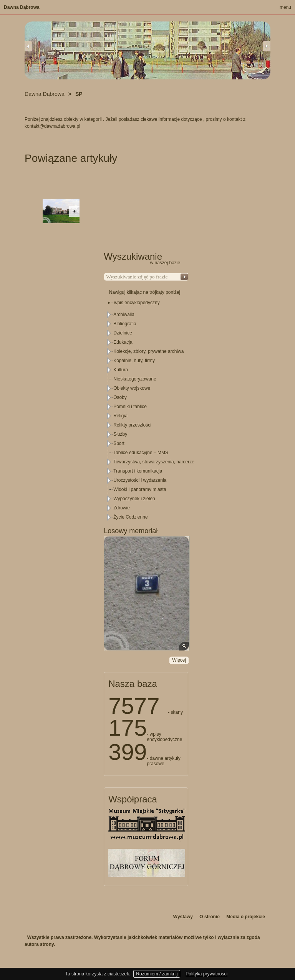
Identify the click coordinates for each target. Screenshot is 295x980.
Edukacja (123, 342)
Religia (120, 416)
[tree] (146, 416)
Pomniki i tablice (130, 407)
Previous (28, 46)
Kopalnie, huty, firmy (134, 361)
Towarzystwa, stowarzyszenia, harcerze (154, 462)
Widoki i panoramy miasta (140, 489)
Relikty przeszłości (132, 425)
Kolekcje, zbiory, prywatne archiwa (148, 351)
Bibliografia (125, 324)
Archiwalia (124, 315)
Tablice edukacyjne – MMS (141, 453)
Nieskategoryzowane (135, 379)
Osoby (120, 397)
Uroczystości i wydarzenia (140, 480)
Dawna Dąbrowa (22, 7)
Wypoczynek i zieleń (134, 499)
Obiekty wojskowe (132, 388)
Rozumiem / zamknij (157, 974)
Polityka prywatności (206, 974)
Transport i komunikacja (138, 471)
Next (267, 46)
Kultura (121, 370)
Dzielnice (123, 333)
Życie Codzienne (130, 517)
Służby (120, 434)
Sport (119, 443)
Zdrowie (122, 508)
